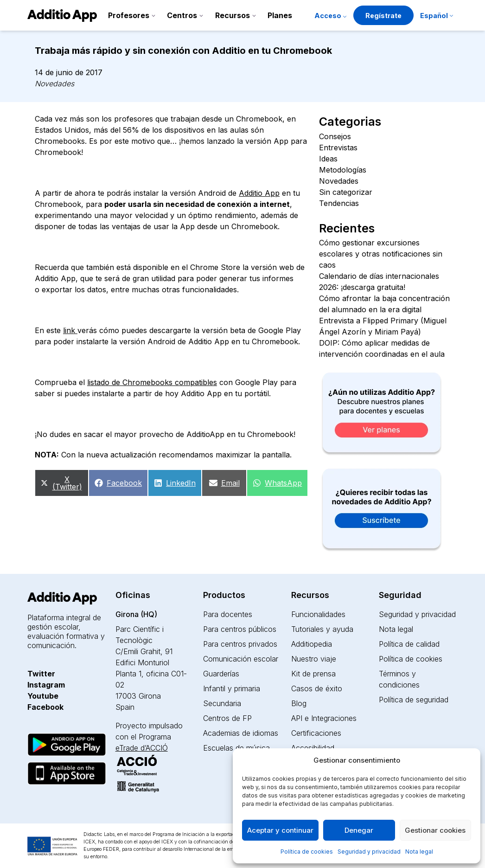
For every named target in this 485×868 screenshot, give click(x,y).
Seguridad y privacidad (369, 852)
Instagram (46, 685)
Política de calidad (409, 644)
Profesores (129, 15)
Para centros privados (240, 644)
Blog (299, 703)
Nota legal (419, 852)
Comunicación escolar (241, 659)
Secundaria (222, 703)
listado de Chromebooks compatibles (152, 382)
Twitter (41, 674)
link (70, 330)
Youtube (43, 696)
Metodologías (343, 170)
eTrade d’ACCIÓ (142, 748)
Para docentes (228, 614)
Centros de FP (227, 718)
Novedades (54, 84)
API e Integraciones (324, 718)
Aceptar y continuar (280, 830)
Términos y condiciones (399, 679)
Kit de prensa (313, 674)
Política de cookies (307, 852)
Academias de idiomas (241, 733)
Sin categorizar (346, 192)
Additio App (259, 193)
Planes (280, 15)
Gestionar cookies (435, 830)
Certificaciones (316, 733)
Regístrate (383, 16)
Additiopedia (312, 644)
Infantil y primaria (232, 688)
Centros (182, 15)
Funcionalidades (318, 614)
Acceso (328, 16)
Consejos (335, 136)
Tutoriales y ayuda (322, 629)
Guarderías (221, 674)
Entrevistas (338, 148)
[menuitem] (437, 16)
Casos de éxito (317, 688)
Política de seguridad (414, 700)
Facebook (45, 707)
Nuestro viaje (314, 659)
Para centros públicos (240, 629)
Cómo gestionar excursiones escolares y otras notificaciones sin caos (381, 254)
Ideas (328, 159)
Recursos (233, 15)
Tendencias (339, 203)
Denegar (359, 830)
